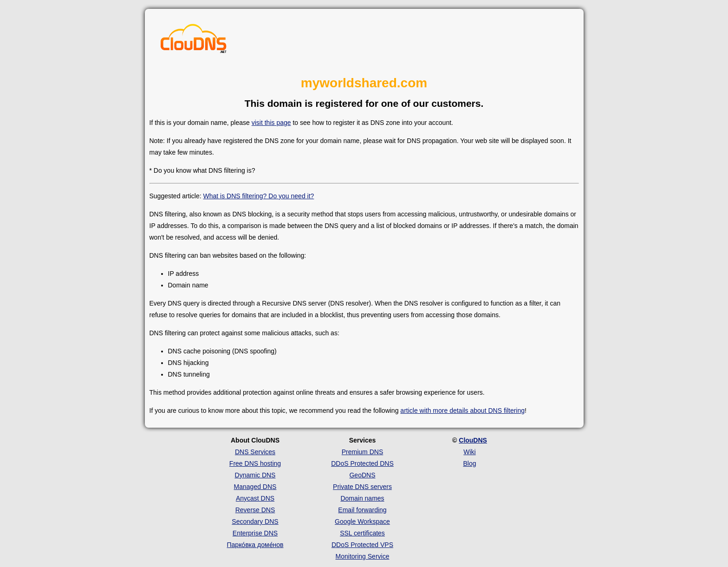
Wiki (469, 452)
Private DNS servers (362, 487)
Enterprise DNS (255, 533)
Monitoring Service (363, 556)
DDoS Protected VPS (362, 545)
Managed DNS (255, 487)
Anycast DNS (255, 498)
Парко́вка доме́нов (255, 545)
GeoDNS (362, 475)
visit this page (271, 123)
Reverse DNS (255, 510)
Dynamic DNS (255, 475)
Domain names (362, 498)
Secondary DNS (255, 521)
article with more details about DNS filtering (462, 411)
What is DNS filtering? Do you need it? (258, 196)
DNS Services (255, 452)
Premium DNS (362, 452)
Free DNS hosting (255, 463)
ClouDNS (473, 440)
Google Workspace (362, 521)
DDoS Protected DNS (362, 463)
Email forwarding (362, 510)
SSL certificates (362, 533)
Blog (469, 463)
